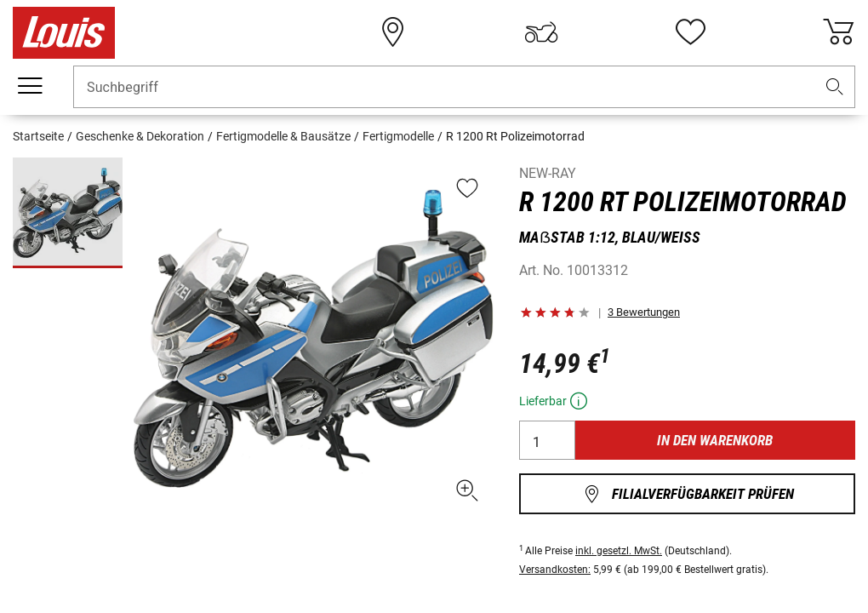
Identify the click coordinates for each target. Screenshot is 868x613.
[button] (835, 87)
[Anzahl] (547, 440)
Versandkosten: (555, 570)
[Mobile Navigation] (30, 86)
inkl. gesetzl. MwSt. (619, 551)
